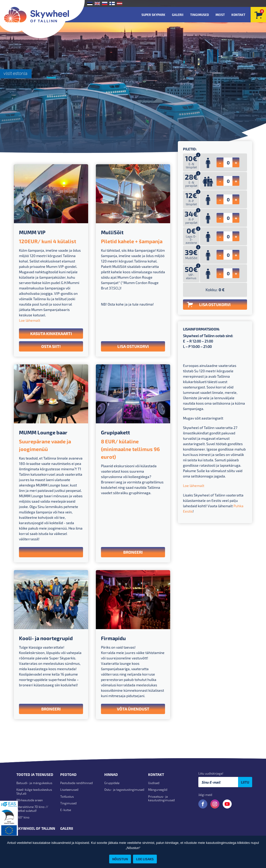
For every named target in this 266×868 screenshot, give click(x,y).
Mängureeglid (158, 789)
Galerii (178, 15)
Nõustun (120, 859)
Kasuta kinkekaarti (51, 333)
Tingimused (199, 15)
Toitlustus (67, 796)
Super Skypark (153, 15)
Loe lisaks (145, 859)
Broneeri (133, 552)
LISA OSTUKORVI (133, 346)
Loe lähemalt (30, 320)
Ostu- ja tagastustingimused (124, 789)
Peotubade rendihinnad (76, 783)
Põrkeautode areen (30, 800)
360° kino (23, 817)
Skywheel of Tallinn (36, 828)
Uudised (154, 783)
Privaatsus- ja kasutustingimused (161, 798)
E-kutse (66, 810)
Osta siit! (51, 346)
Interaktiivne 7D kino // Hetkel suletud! (32, 808)
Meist (220, 15)
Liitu (245, 782)
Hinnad (111, 775)
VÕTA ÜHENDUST (133, 709)
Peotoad (68, 775)
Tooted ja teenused (35, 775)
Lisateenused (69, 789)
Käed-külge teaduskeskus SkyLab (34, 791)
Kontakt (238, 15)
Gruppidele (112, 783)
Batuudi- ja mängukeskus (34, 783)
